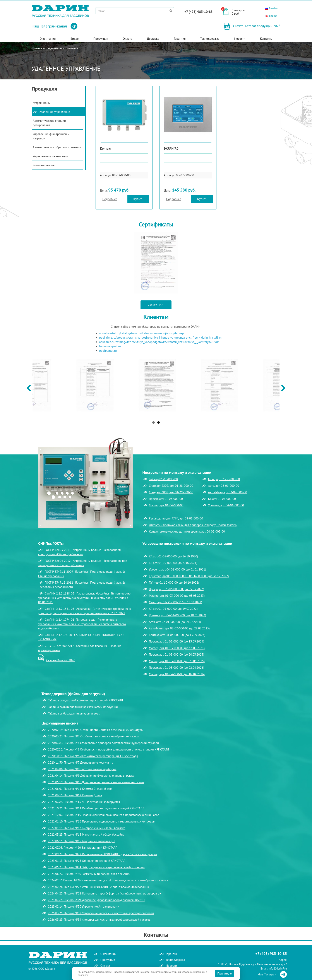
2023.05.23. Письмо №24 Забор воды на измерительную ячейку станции (96, 867)
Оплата (128, 39)
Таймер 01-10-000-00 (163, 479)
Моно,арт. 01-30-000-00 (224, 479)
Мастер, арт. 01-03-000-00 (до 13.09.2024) (177, 648)
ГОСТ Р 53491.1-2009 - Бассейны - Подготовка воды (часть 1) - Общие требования (82, 574)
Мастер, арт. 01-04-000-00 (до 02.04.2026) (177, 674)
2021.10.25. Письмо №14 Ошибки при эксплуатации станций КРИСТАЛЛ (96, 808)
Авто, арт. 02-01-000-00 (224, 486)
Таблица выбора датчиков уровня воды (74, 713)
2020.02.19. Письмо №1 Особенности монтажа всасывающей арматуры (96, 730)
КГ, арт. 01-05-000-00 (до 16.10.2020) (174, 556)
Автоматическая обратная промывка (57, 147)
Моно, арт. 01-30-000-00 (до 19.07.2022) (176, 602)
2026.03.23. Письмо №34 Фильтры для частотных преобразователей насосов (99, 920)
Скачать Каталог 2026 (61, 660)
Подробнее (110, 199)
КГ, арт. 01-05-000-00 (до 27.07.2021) (173, 563)
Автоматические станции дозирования (49, 123)
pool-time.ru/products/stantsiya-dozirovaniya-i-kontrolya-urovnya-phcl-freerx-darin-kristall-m (160, 338)
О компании (48, 39)
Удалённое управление (63, 48)
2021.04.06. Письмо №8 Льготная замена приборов (82, 769)
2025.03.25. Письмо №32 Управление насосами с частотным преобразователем (101, 913)
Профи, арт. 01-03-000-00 (166, 499)
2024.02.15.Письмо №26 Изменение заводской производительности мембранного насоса (108, 880)
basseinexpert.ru (110, 346)
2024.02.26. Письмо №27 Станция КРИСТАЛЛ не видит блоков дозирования (98, 887)
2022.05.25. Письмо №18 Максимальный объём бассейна (86, 834)
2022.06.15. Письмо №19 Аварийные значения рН (81, 841)
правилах (83, 975)
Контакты (266, 39)
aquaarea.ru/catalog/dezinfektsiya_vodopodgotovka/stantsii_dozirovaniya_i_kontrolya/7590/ (159, 342)
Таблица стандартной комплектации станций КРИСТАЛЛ (85, 700)
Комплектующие (44, 165)
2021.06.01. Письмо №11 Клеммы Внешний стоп (80, 789)
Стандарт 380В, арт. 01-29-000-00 (171, 492)
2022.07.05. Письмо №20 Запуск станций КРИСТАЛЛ (83, 848)
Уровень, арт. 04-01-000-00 (226, 505)
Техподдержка (210, 39)
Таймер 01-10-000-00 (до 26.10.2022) (174, 583)
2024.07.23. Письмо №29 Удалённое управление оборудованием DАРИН (96, 900)
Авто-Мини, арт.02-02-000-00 (228, 492)
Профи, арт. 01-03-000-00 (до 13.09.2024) (177, 641)
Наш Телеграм (272, 974)
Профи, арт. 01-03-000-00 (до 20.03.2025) (177, 654)
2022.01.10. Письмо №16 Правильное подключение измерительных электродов (101, 821)
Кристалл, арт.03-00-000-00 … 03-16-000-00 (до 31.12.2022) (189, 576)
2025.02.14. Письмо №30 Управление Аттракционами (84, 906)
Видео (75, 39)
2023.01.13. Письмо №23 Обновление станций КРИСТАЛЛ (87, 861)
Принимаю (225, 973)
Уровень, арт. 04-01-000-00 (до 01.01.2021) (178, 569)
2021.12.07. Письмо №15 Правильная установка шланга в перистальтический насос (104, 815)
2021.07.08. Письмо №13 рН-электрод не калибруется (84, 802)
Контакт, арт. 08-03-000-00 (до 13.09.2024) (177, 635)
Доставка (153, 39)
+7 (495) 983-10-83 (199, 12)
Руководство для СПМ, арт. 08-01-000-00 (176, 518)
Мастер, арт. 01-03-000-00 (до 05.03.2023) (177, 596)
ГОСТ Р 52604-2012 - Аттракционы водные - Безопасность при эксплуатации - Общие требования (83, 563)
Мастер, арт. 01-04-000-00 (166, 505)
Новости (240, 39)
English (271, 16)
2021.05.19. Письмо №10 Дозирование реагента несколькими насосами (96, 782)
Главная (37, 48)
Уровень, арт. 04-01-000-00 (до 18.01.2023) (178, 615)
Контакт (106, 148)
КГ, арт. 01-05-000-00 (222, 499)
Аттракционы (41, 103)
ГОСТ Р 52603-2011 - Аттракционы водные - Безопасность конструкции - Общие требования (80, 552)
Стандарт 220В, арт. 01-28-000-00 (171, 486)
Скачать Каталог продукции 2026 (256, 26)
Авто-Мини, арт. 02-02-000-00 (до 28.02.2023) (179, 628)
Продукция (101, 39)
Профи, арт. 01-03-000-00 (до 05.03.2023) (177, 589)
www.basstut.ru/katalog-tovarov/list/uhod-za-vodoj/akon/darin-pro (143, 333)
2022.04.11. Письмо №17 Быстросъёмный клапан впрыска (87, 828)
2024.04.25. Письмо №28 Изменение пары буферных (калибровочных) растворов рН (105, 893)
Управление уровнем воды (51, 156)
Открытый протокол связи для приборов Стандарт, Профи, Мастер (193, 525)
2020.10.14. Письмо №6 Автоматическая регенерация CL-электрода (93, 756)
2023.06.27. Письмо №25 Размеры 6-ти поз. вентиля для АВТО (89, 874)
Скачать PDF (156, 305)
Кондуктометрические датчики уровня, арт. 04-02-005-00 (187, 531)
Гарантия (180, 39)
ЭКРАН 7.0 (171, 148)
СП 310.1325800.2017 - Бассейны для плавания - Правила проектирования (80, 648)
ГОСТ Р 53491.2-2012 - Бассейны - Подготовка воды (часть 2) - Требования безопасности (82, 585)
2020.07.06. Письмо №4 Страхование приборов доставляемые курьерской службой (103, 743)
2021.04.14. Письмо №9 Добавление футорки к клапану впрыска (91, 776)
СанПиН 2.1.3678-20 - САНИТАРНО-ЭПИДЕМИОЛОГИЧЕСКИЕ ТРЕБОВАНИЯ (82, 637)
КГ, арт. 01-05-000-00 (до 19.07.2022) (173, 609)
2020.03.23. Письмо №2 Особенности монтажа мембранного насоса (93, 736)
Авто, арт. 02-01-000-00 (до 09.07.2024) (175, 622)
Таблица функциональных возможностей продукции (83, 707)
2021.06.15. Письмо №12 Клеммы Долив (75, 795)
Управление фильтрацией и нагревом (51, 136)
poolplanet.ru (108, 351)
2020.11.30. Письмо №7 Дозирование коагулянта (81, 762)
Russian (271, 8)
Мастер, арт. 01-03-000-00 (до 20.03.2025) (177, 661)
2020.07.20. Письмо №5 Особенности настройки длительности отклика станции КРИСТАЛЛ (109, 749)
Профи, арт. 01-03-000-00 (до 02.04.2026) (177, 668)
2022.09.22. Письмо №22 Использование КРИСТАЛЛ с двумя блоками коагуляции (102, 854)
